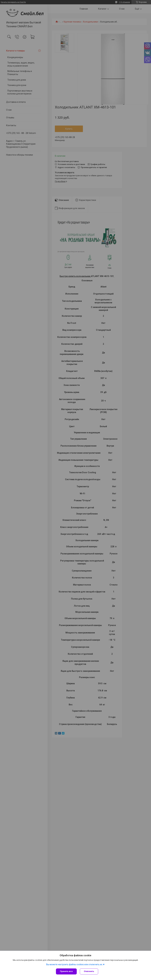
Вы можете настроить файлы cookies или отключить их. (74, 964)
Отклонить (89, 971)
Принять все (66, 971)
